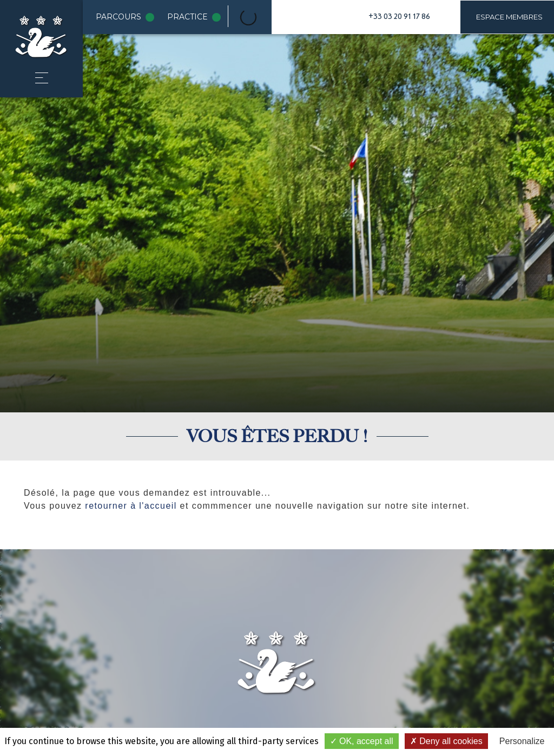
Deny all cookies (446, 741)
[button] (42, 78)
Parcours (127, 17)
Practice (196, 17)
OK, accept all (362, 741)
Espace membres (509, 17)
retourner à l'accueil (131, 506)
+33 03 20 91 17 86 (399, 17)
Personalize (522, 741)
